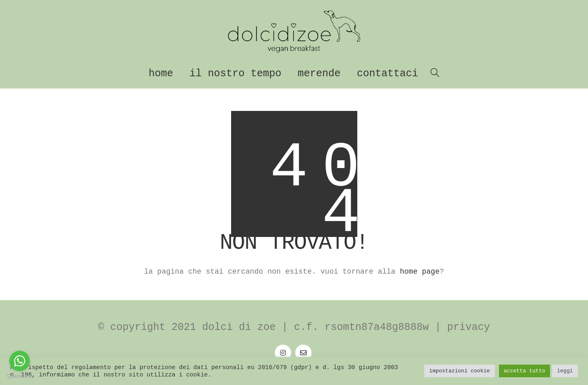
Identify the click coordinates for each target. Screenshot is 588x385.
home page (420, 272)
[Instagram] (283, 353)
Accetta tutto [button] (525, 371)
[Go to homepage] (294, 31)
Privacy (469, 327)
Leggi (565, 371)
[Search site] (435, 74)
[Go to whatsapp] (20, 361)
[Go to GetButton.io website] (20, 377)
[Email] (303, 353)
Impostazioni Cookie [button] (459, 371)
